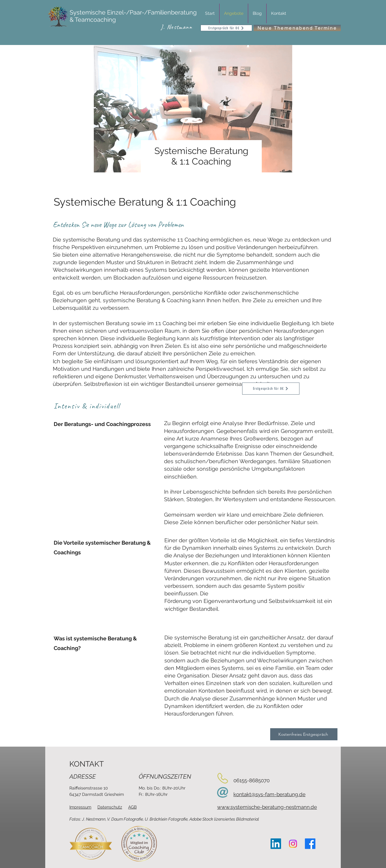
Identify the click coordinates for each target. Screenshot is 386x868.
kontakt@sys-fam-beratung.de (269, 794)
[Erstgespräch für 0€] (226, 28)
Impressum (80, 807)
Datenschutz (110, 807)
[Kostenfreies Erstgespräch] (304, 734)
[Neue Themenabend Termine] (297, 28)
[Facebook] (310, 844)
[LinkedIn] (276, 844)
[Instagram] (293, 844)
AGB (132, 807)
